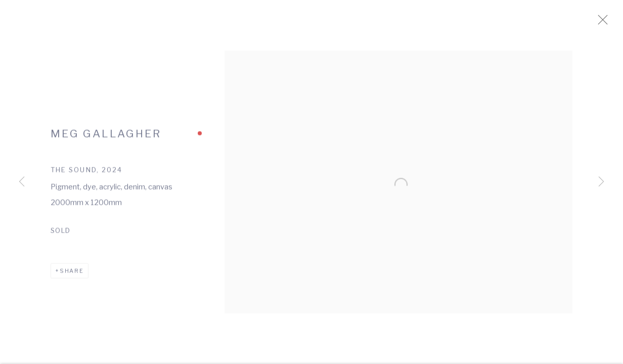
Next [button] (601, 182)
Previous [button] (22, 182)
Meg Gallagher (106, 138)
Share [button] (72, 276)
